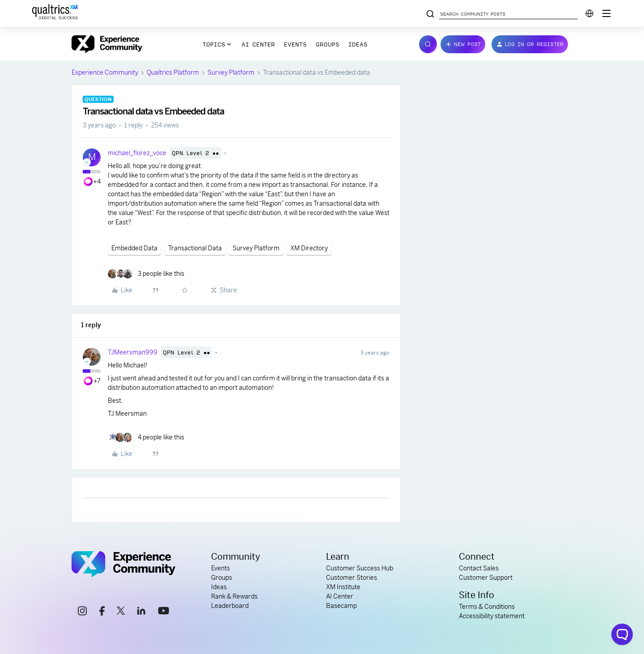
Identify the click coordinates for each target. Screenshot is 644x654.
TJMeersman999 (133, 352)
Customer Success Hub (360, 568)
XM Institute (343, 587)
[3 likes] (146, 274)
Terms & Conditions (487, 607)
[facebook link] (102, 612)
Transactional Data (195, 248)
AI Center (258, 44)
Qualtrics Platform (173, 72)
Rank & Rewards (234, 596)
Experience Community (105, 72)
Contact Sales (479, 568)
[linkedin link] (141, 612)
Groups (328, 44)
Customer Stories (352, 578)
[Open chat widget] (622, 634)
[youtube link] (163, 612)
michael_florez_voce (137, 153)
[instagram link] (82, 612)
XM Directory (309, 248)
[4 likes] (146, 437)
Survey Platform (231, 72)
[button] (463, 44)
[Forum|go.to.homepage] (107, 44)
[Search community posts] (430, 14)
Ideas (358, 44)
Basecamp (341, 606)
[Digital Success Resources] (606, 13)
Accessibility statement (492, 616)
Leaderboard (230, 606)
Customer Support (486, 578)
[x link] (121, 612)
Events (295, 44)
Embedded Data (134, 248)
